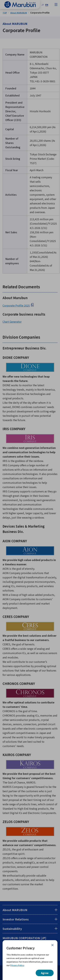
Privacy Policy (17, 965)
